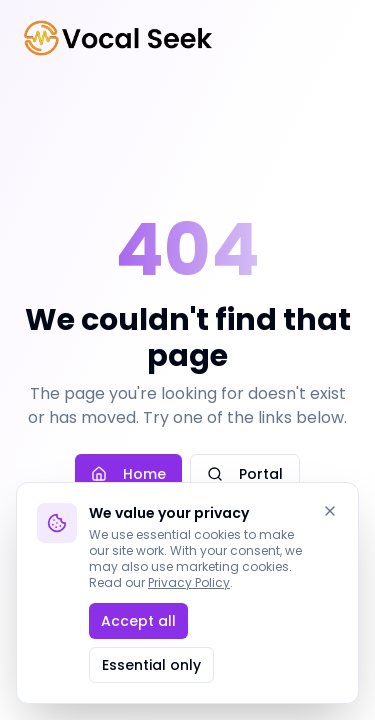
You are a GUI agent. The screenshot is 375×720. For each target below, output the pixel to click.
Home (128, 474)
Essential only (151, 665)
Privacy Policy (189, 582)
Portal (245, 474)
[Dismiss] (330, 511)
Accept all (138, 621)
